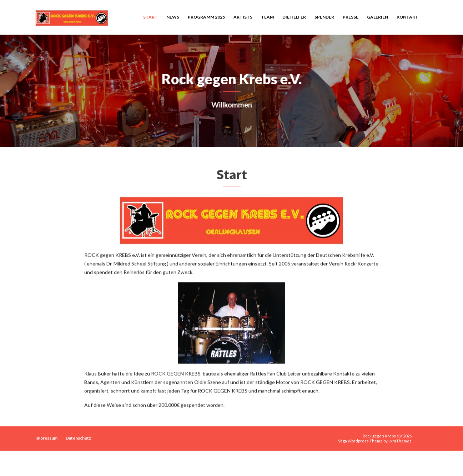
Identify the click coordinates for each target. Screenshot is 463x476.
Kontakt (407, 17)
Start (150, 17)
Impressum (46, 438)
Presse (351, 17)
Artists (243, 17)
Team (267, 17)
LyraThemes (400, 441)
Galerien (378, 17)
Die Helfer (294, 17)
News (173, 17)
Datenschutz (78, 438)
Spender (324, 17)
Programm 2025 (206, 17)
